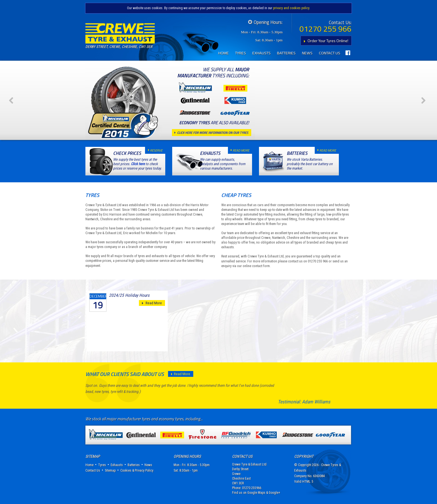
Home (223, 53)
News (307, 53)
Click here (138, 164)
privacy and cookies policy (291, 8)
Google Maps (256, 493)
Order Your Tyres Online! (325, 41)
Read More (152, 303)
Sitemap (110, 470)
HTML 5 (308, 482)
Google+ (274, 493)
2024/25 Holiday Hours (129, 295)
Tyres (241, 53)
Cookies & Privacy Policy (137, 470)
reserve (154, 150)
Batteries (286, 53)
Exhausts (261, 53)
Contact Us (330, 53)
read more (239, 150)
